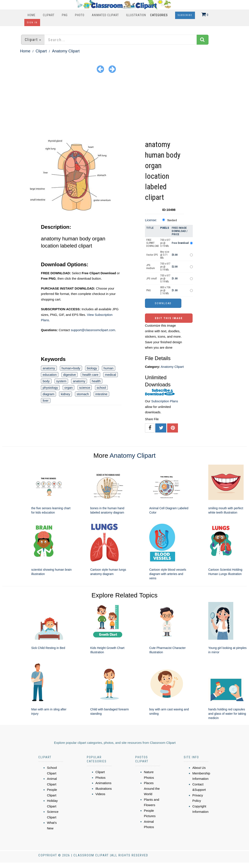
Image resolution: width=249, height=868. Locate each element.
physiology (50, 388)
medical (110, 375)
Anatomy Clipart (66, 51)
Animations (103, 783)
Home (32, 15)
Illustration (136, 15)
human (109, 368)
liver (46, 400)
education (50, 375)
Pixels (165, 228)
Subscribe (185, 15)
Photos (100, 778)
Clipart (49, 15)
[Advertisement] (124, 107)
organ (68, 388)
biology (92, 368)
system (61, 381)
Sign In (32, 23)
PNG (65, 15)
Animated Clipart (105, 15)
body (46, 381)
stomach (83, 394)
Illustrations (104, 789)
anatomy (49, 368)
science (85, 388)
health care (90, 375)
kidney (65, 394)
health (96, 381)
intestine (101, 394)
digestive (69, 375)
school (101, 388)
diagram (48, 394)
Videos (100, 794)
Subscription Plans (165, 401)
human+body (71, 368)
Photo (80, 15)
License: (151, 220)
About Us (199, 768)
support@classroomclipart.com (93, 330)
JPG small (152, 279)
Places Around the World (152, 788)
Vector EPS (152, 255)
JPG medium (151, 267)
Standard (172, 220)
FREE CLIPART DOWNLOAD (153, 243)
